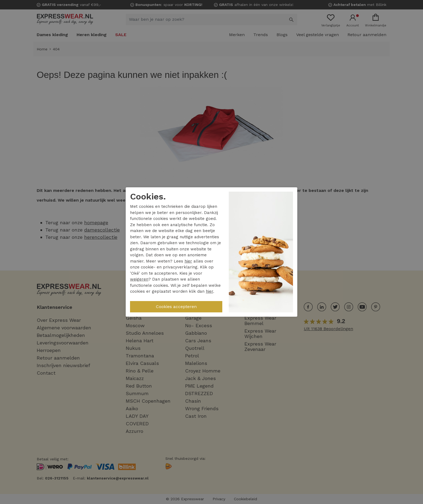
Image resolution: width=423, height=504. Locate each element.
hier (188, 261)
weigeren (139, 279)
